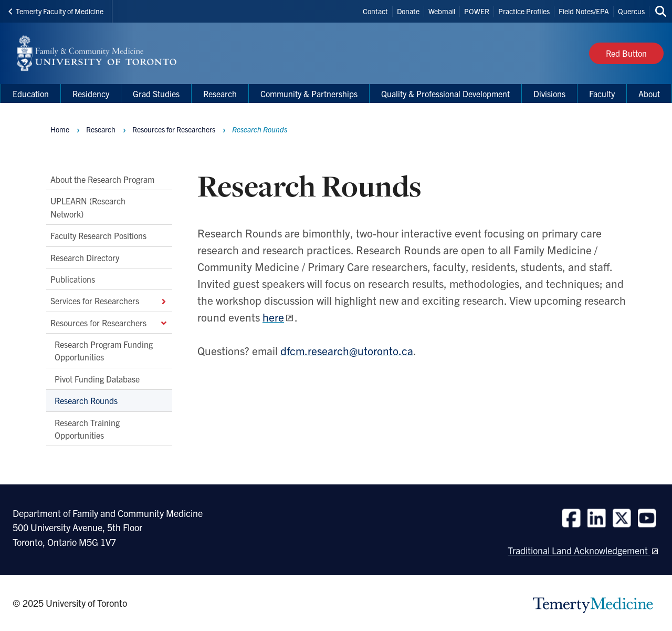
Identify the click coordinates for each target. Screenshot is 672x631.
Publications (73, 279)
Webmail (442, 11)
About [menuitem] (649, 94)
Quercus (631, 11)
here (273, 317)
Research (101, 129)
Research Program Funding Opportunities (104, 350)
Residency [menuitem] (91, 94)
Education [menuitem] (31, 94)
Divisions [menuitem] (549, 94)
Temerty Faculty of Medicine (56, 11)
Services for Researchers (109, 301)
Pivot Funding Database (97, 379)
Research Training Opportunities (87, 429)
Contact (375, 11)
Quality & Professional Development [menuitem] (445, 94)
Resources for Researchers (109, 323)
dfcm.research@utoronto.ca (347, 350)
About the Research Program (102, 179)
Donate (408, 11)
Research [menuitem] (220, 94)
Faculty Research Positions (98, 236)
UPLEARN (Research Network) (88, 208)
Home (60, 129)
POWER (477, 11)
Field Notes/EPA (584, 11)
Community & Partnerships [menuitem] (309, 94)
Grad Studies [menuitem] (156, 94)
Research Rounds (86, 401)
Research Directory (85, 257)
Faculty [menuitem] (602, 94)
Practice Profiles (524, 11)
